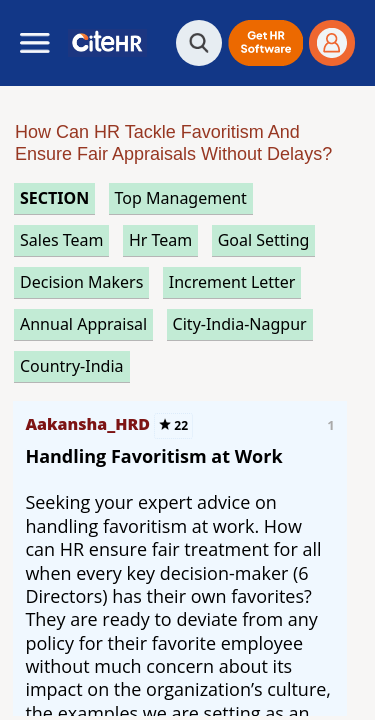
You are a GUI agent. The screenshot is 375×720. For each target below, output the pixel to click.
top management (181, 198)
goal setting (264, 240)
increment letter (232, 282)
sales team (61, 240)
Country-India (72, 366)
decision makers (81, 282)
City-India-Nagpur (240, 324)
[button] (265, 43)
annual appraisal (83, 324)
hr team (160, 240)
